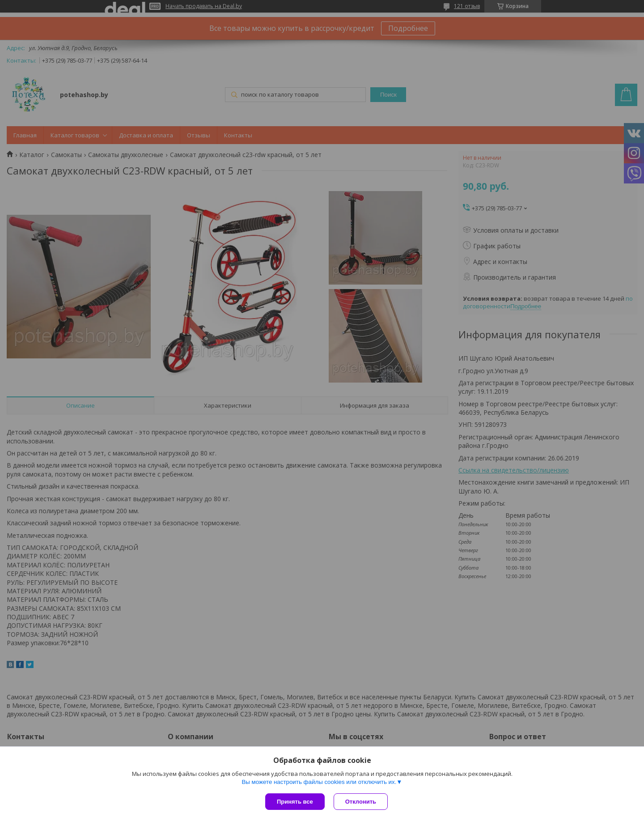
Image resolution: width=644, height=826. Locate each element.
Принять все (295, 802)
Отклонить (361, 802)
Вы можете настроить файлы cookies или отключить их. (319, 782)
